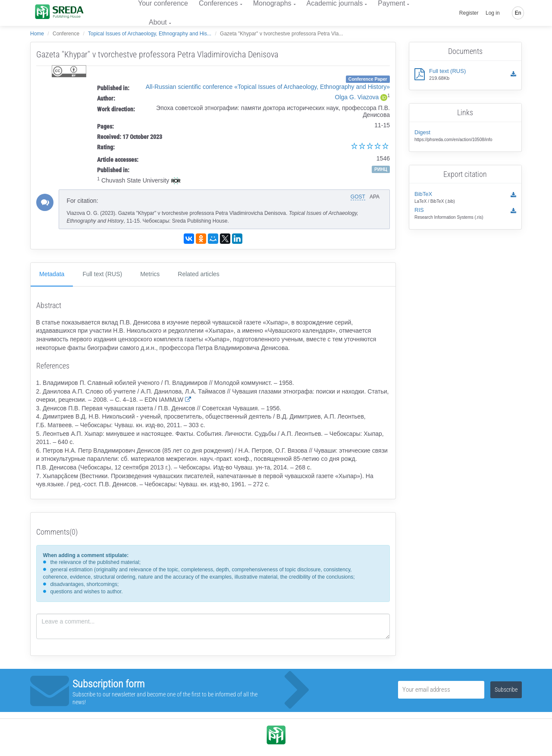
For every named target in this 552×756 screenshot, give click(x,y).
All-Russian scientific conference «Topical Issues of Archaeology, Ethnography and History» (268, 87)
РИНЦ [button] (381, 169)
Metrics (150, 274)
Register (469, 13)
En (518, 13)
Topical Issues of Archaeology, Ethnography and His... (150, 34)
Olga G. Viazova (357, 97)
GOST (358, 197)
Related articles (199, 274)
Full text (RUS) (102, 274)
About (158, 22)
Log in (493, 13)
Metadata (52, 274)
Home (37, 34)
